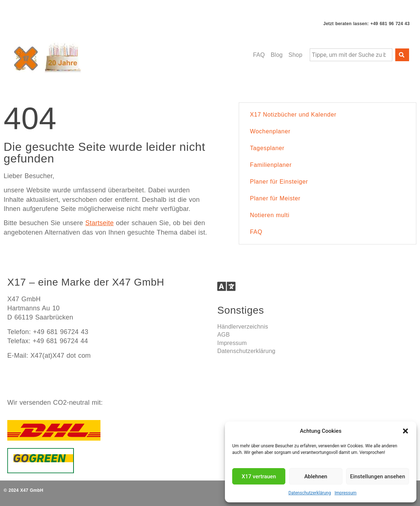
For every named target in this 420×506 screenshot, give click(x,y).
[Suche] (402, 55)
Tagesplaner (267, 148)
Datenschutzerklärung (310, 493)
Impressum (345, 493)
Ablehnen (316, 476)
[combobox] (351, 55)
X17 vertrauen (259, 476)
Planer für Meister (275, 198)
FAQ (256, 232)
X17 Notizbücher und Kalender (293, 115)
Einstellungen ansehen (378, 476)
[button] (405, 431)
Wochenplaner (270, 131)
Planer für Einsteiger (279, 182)
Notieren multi (270, 215)
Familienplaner (271, 165)
